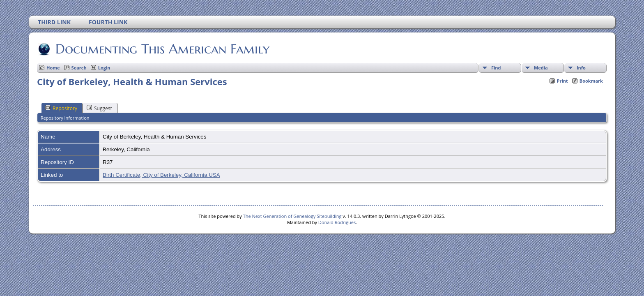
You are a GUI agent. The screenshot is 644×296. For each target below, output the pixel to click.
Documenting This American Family (162, 49)
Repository (61, 108)
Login (104, 68)
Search (79, 68)
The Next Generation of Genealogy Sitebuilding (292, 216)
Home (53, 68)
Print (562, 81)
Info (581, 68)
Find (496, 68)
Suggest (99, 108)
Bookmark (591, 81)
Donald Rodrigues (337, 222)
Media (541, 68)
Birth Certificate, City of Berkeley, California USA (161, 175)
